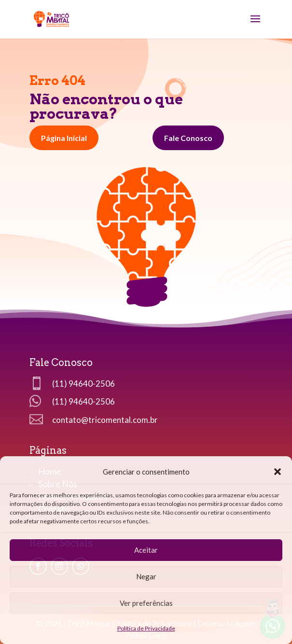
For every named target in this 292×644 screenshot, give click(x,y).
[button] (278, 472)
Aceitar (146, 550)
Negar (146, 576)
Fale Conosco (188, 138)
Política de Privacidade (146, 628)
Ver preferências (146, 603)
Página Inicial (64, 138)
